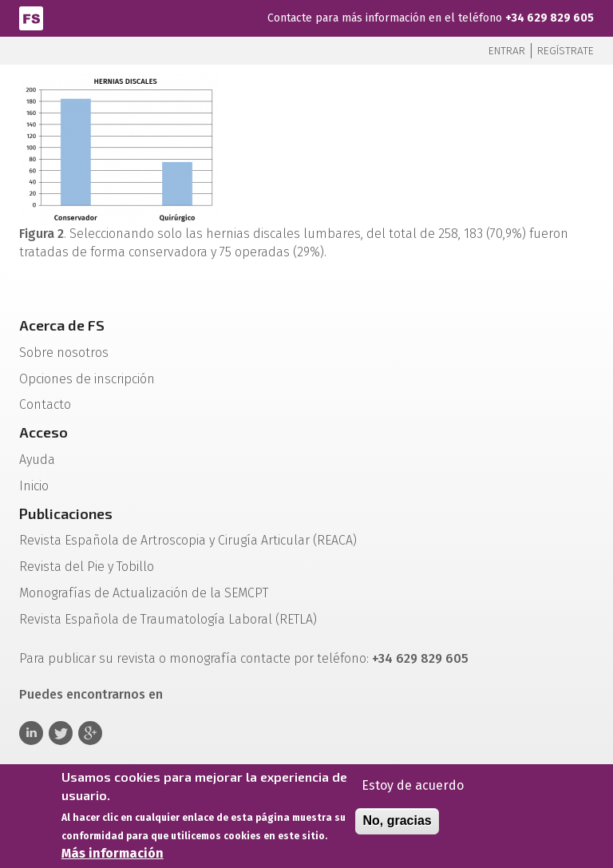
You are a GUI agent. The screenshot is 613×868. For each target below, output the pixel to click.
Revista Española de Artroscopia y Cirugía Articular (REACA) (188, 540)
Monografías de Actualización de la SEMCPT (144, 593)
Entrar (507, 51)
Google (90, 733)
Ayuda (37, 460)
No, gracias (397, 826)
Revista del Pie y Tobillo (87, 567)
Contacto (45, 404)
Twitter (61, 733)
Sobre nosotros (64, 353)
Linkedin (31, 733)
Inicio (34, 486)
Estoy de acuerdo (413, 791)
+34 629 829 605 (550, 18)
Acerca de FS (62, 325)
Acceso (44, 432)
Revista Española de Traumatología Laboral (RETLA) (168, 619)
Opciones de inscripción (87, 379)
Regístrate (566, 51)
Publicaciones (66, 513)
